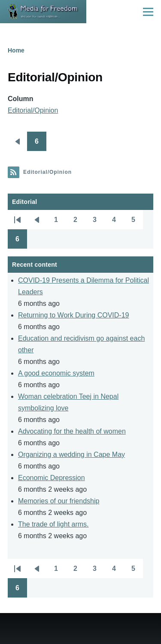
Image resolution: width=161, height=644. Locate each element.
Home (16, 50)
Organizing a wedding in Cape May (71, 454)
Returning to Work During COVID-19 (73, 315)
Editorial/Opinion (33, 110)
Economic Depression (52, 478)
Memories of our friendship (59, 501)
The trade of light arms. (53, 524)
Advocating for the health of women (72, 431)
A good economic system (56, 373)
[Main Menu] (148, 12)
